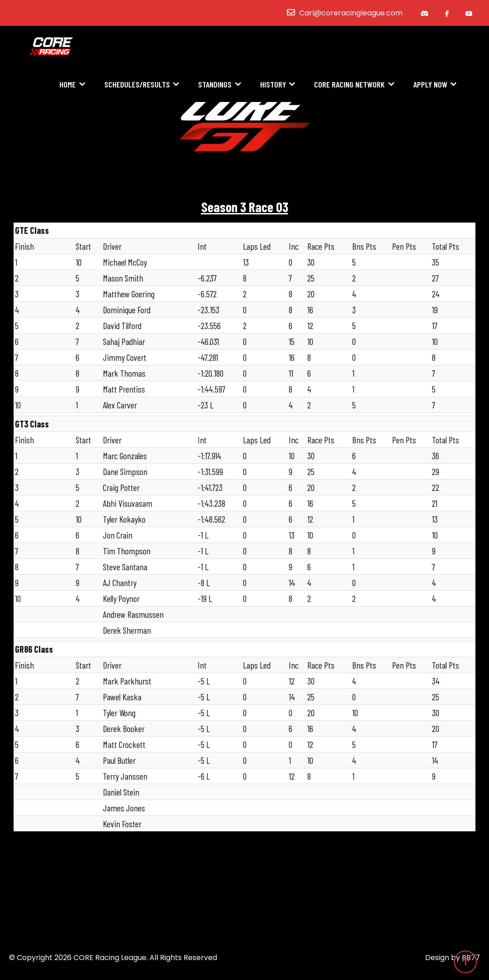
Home (68, 85)
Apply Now (430, 85)
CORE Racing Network (349, 85)
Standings (215, 85)
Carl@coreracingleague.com (351, 13)
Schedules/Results (137, 85)
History (273, 85)
